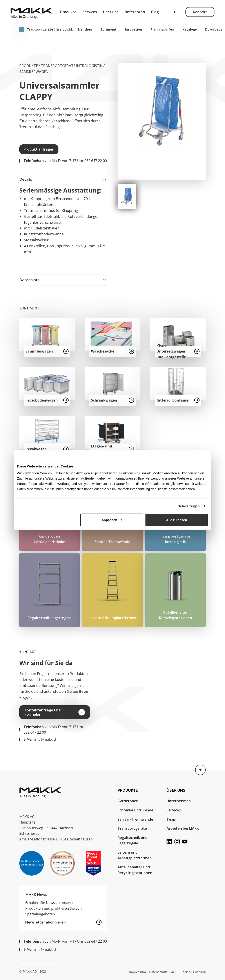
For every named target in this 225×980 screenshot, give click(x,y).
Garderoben (128, 801)
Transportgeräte (132, 828)
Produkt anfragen (39, 149)
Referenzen (135, 12)
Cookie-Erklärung (193, 972)
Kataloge (190, 29)
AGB (174, 972)
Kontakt (200, 12)
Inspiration (133, 29)
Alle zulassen (177, 520)
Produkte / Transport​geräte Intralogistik (61, 66)
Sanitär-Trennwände (135, 819)
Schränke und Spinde (135, 810)
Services (90, 12)
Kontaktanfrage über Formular (55, 712)
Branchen (85, 29)
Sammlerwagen (34, 72)
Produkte (68, 12)
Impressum (138, 972)
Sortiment (109, 29)
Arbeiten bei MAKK (183, 828)
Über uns (111, 12)
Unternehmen (179, 801)
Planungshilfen (162, 29)
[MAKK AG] (32, 12)
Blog (155, 12)
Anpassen (112, 520)
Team (171, 819)
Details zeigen (189, 506)
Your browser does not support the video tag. (163, 690)
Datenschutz (158, 972)
